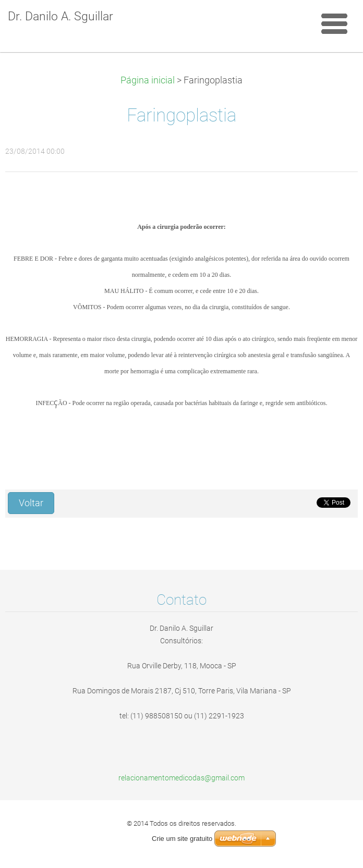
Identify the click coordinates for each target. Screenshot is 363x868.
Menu (334, 23)
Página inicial (148, 80)
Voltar (31, 503)
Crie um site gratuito (182, 839)
